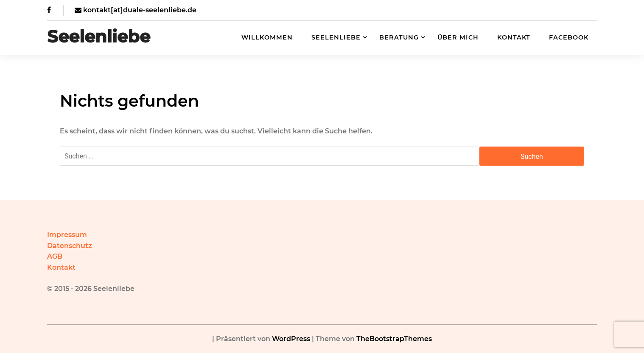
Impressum (67, 235)
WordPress (291, 339)
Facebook (569, 37)
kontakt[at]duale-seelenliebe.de (136, 10)
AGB (55, 256)
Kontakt (514, 37)
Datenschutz (70, 246)
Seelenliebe (99, 37)
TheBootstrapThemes (394, 339)
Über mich (458, 37)
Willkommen (267, 37)
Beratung (399, 37)
